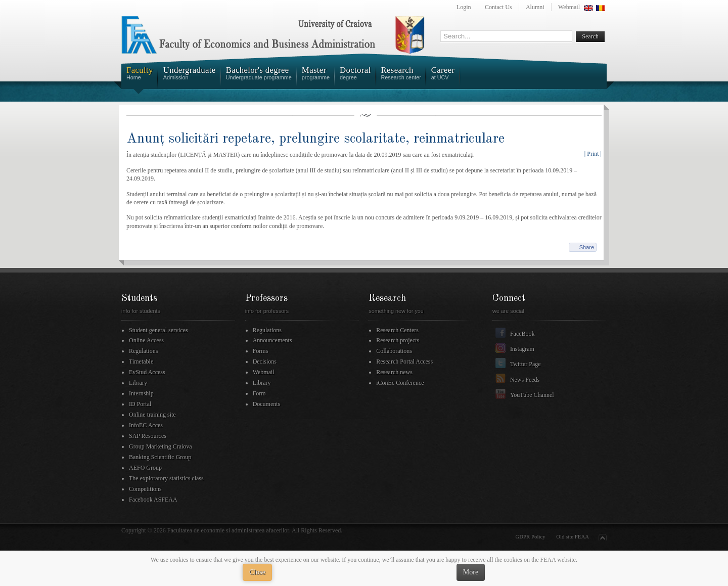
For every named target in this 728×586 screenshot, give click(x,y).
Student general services (158, 330)
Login (464, 7)
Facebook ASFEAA (153, 500)
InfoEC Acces (146, 425)
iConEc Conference (400, 383)
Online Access (146, 340)
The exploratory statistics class (166, 478)
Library (138, 383)
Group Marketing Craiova (161, 446)
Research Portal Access (404, 362)
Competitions (145, 489)
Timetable (141, 362)
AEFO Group (145, 468)
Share (587, 247)
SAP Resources (148, 436)
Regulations (143, 351)
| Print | (593, 154)
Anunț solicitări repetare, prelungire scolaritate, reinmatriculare (315, 139)
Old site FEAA (573, 536)
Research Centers (397, 330)
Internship (141, 393)
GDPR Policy (531, 536)
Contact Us (498, 7)
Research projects (398, 340)
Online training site (152, 415)
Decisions (265, 362)
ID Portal (140, 404)
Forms (261, 351)
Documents (267, 404)
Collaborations (394, 351)
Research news (394, 372)
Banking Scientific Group (160, 457)
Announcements (272, 340)
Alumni (535, 7)
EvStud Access (147, 372)
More (471, 572)
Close (257, 572)
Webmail (569, 7)
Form (259, 393)
